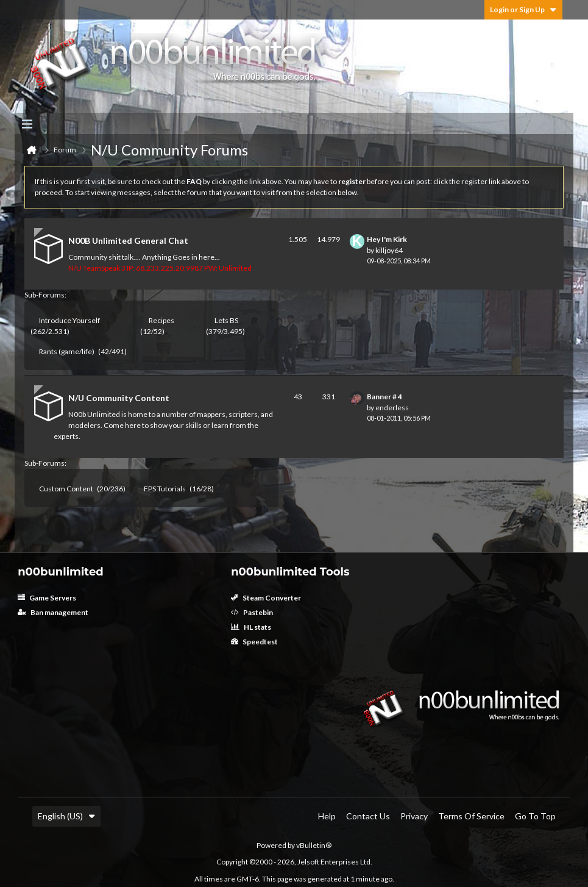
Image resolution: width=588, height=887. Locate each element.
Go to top (535, 816)
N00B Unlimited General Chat (128, 240)
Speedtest (254, 642)
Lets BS (226, 320)
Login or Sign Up (523, 9)
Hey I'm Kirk (387, 239)
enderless (392, 408)
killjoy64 (389, 250)
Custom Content (66, 489)
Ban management (53, 612)
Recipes (161, 320)
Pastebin (252, 612)
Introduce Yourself (69, 320)
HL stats (251, 627)
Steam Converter (266, 598)
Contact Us (368, 816)
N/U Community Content (119, 398)
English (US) (66, 816)
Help (327, 816)
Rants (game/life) (67, 351)
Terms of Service (471, 816)
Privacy (414, 816)
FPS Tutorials (165, 489)
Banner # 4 (384, 397)
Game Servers (47, 598)
